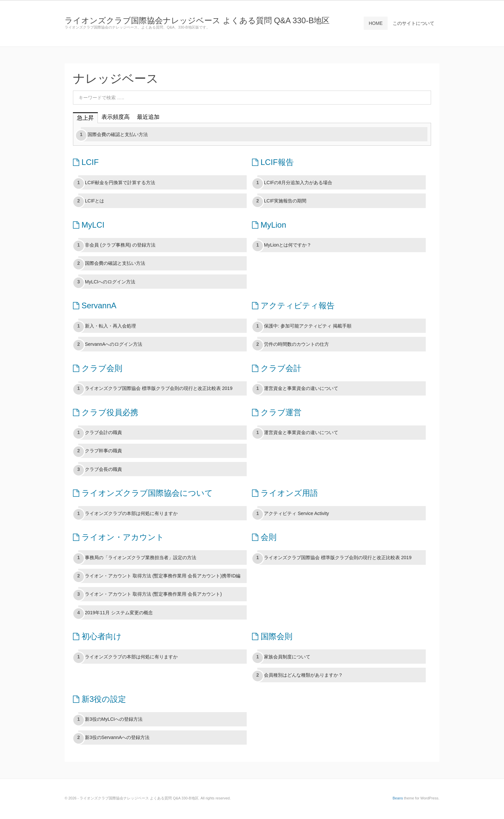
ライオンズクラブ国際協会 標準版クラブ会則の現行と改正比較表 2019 (159, 388)
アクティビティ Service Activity (296, 513)
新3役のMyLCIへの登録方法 (114, 719)
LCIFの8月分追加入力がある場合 (298, 183)
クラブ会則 (98, 368)
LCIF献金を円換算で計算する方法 (120, 183)
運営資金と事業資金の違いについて (301, 388)
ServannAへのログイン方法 (114, 344)
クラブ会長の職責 (103, 469)
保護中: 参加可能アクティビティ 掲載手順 (308, 326)
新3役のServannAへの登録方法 (117, 737)
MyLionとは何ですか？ (288, 245)
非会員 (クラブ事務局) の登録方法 (120, 245)
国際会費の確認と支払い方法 (118, 134)
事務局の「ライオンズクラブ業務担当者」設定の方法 (141, 558)
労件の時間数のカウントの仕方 (296, 344)
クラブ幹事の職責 (103, 451)
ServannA (95, 305)
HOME (376, 23)
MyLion (269, 225)
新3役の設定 (99, 699)
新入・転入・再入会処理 (110, 326)
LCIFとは (94, 201)
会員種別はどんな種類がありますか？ (303, 675)
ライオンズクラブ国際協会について (143, 493)
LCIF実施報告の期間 (285, 201)
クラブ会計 (277, 368)
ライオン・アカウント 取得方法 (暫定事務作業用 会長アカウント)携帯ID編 (163, 576)
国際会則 (272, 636)
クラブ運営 (277, 412)
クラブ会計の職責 (103, 432)
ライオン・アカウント (119, 537)
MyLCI (89, 225)
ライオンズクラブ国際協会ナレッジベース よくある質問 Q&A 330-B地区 (197, 20)
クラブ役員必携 (106, 412)
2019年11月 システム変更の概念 (119, 613)
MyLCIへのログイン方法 (110, 282)
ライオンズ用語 (285, 493)
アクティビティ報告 (293, 305)
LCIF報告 (273, 162)
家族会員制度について (287, 657)
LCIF (86, 162)
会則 (264, 537)
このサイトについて (413, 23)
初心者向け (97, 636)
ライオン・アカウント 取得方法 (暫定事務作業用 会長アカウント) (153, 594)
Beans (398, 798)
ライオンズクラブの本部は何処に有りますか (131, 513)
